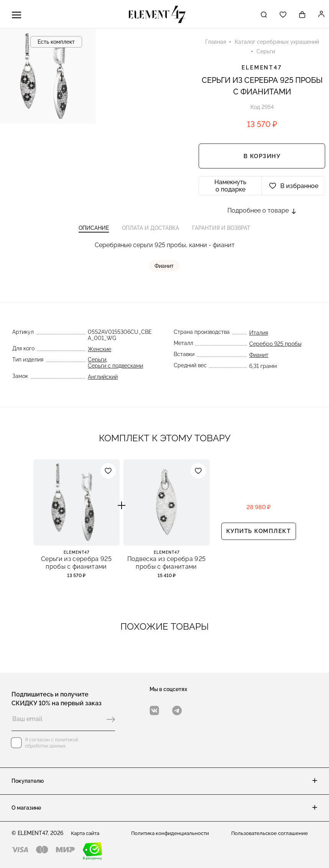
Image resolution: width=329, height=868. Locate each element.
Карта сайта (87, 833)
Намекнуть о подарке (230, 187)
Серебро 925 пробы (276, 348)
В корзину (262, 157)
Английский (102, 381)
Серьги (97, 363)
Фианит (164, 270)
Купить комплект (259, 537)
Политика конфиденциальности (172, 833)
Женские (99, 353)
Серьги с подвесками (115, 370)
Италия (259, 337)
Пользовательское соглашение (271, 833)
